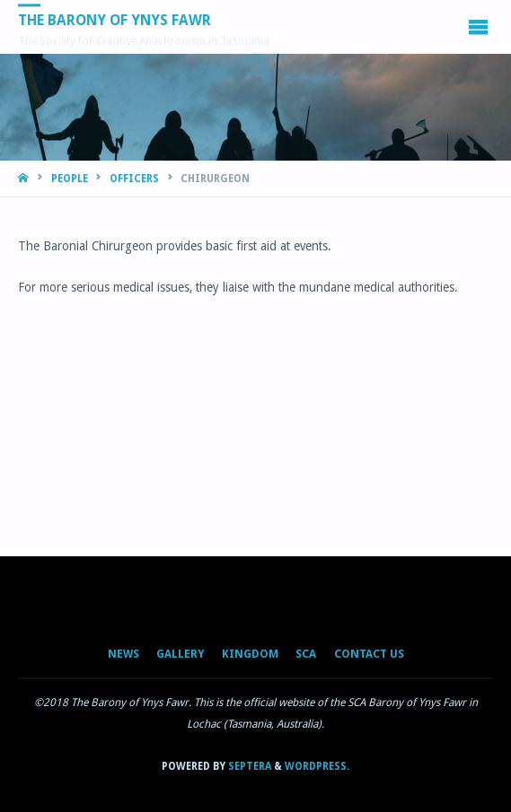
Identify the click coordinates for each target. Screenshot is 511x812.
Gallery (180, 654)
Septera (248, 766)
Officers (134, 179)
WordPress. (317, 766)
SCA (306, 654)
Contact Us (369, 654)
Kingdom (250, 654)
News (123, 654)
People (70, 179)
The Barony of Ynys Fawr (115, 20)
